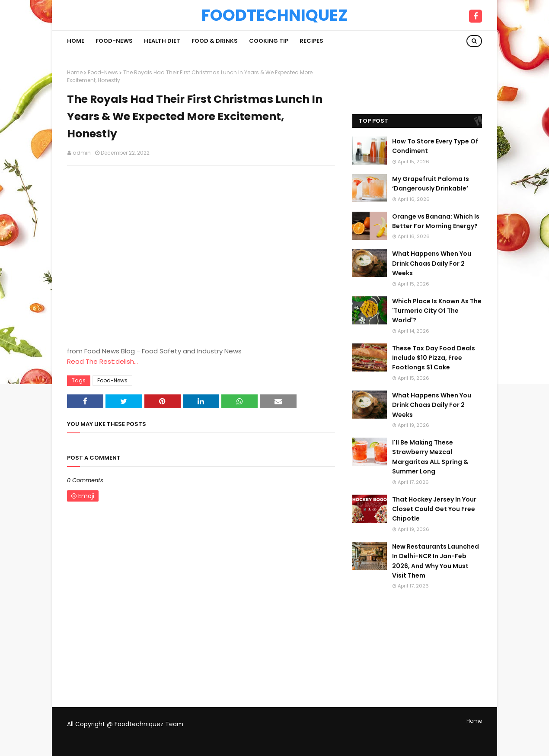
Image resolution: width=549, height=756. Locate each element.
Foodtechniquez (274, 15)
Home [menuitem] (76, 41)
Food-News (103, 72)
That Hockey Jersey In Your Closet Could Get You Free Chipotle (434, 509)
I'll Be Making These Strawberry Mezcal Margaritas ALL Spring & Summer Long (430, 457)
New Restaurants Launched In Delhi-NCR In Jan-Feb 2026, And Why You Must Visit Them (436, 561)
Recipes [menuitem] (311, 41)
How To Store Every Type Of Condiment (435, 146)
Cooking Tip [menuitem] (269, 41)
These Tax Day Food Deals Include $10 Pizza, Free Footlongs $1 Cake (434, 358)
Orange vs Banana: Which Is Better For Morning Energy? (436, 221)
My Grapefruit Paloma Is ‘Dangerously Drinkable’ (431, 184)
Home (75, 72)
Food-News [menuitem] (114, 41)
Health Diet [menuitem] (162, 41)
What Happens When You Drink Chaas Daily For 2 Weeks (432, 263)
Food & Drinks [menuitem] (215, 41)
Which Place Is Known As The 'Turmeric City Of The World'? (437, 311)
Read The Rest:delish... (102, 361)
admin (82, 153)
